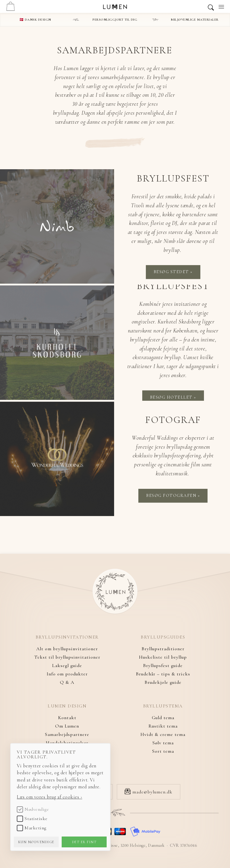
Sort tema (163, 751)
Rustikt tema (163, 726)
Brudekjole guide (163, 682)
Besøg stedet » (173, 272)
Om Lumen (67, 726)
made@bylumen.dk (149, 792)
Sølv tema (163, 743)
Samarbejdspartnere (67, 734)
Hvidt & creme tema (163, 734)
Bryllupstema (163, 706)
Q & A (67, 682)
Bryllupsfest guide (163, 666)
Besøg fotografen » (173, 496)
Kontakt (67, 718)
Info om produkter (67, 674)
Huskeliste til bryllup (163, 657)
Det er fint (86, 841)
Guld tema (163, 718)
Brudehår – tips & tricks (163, 674)
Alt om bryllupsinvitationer (67, 649)
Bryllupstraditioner (163, 649)
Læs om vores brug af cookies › (51, 796)
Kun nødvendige (38, 841)
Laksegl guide (67, 666)
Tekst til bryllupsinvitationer (67, 657)
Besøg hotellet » (173, 397)
